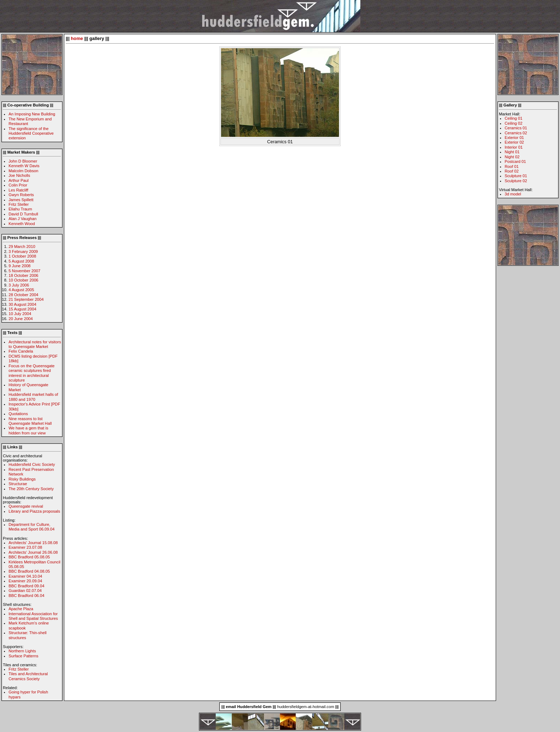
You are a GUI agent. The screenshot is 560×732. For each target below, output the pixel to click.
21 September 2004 (26, 299)
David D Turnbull (23, 214)
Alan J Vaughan (22, 219)
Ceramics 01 (516, 128)
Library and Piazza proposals (34, 511)
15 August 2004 (22, 309)
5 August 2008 (21, 261)
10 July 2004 (20, 314)
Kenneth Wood (22, 224)
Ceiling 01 (514, 118)
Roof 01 (512, 166)
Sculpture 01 (516, 176)
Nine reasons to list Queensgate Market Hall (30, 421)
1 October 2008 (22, 256)
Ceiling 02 (514, 123)
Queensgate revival (26, 506)
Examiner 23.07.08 (25, 547)
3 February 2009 (23, 252)
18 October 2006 (23, 275)
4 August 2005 (21, 290)
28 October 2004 (23, 295)
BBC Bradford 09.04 (26, 586)
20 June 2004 (21, 319)
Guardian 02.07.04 (25, 591)
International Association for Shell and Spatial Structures (33, 616)
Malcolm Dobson (23, 171)
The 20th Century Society (31, 489)
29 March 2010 (22, 247)
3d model (513, 194)
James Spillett (21, 200)
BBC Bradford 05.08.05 (29, 557)
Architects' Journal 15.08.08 (33, 543)
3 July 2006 (19, 285)
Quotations (18, 414)
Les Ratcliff (18, 190)
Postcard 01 (515, 161)
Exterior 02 (514, 142)
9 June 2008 (20, 266)
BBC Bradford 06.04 (26, 596)
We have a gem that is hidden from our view (28, 430)
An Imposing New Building (32, 114)
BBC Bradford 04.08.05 (29, 571)
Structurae (18, 484)
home (77, 38)
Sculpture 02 (516, 181)
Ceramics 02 (516, 133)
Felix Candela (21, 351)
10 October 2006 (23, 280)
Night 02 (512, 157)
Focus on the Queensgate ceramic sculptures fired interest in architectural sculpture (32, 373)
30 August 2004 (22, 304)
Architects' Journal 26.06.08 (33, 552)
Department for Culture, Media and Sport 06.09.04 (32, 527)
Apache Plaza (21, 609)
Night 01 (512, 152)
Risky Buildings (22, 479)
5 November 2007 (24, 271)
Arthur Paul (19, 180)
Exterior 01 (514, 138)
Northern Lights (22, 651)
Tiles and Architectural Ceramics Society (28, 676)
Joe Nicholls (19, 175)
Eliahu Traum (20, 209)
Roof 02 (512, 171)
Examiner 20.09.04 (25, 581)
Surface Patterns (23, 656)
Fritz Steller (19, 204)
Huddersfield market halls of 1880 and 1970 (33, 397)
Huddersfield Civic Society (32, 464)
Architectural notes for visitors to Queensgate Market (35, 344)
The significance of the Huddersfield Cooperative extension (31, 133)
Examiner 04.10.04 (25, 576)
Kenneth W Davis (24, 166)
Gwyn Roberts (21, 195)
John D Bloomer (23, 161)
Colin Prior (18, 185)
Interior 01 (514, 147)
